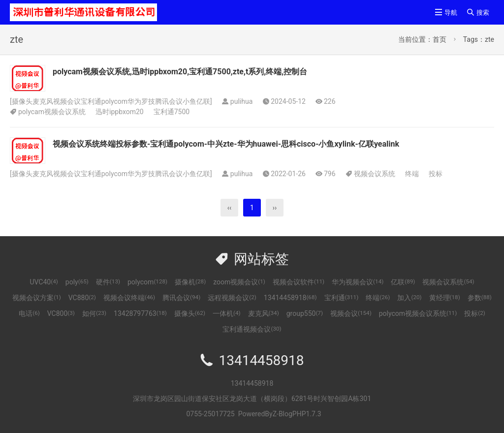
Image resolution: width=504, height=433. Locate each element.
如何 (94, 313)
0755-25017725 (210, 414)
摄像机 (190, 282)
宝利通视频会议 (252, 329)
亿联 (403, 282)
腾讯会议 (181, 298)
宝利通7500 (172, 112)
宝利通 (342, 298)
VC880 (82, 298)
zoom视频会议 (239, 282)
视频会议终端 (129, 298)
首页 (440, 39)
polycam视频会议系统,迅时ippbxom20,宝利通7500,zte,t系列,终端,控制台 (180, 72)
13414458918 (290, 298)
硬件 (108, 282)
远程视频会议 (232, 298)
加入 (409, 298)
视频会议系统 (375, 174)
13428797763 (140, 313)
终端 (412, 174)
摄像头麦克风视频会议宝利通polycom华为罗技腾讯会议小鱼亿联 (111, 101)
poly (77, 282)
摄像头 (190, 313)
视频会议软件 (299, 282)
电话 (29, 313)
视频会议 (351, 313)
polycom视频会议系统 (418, 313)
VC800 (61, 313)
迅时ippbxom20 (120, 112)
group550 (305, 313)
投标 (436, 174)
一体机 (227, 313)
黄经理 (445, 298)
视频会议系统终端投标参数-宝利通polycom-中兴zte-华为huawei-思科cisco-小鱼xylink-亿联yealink (226, 144)
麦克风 (264, 313)
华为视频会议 (358, 282)
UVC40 (44, 282)
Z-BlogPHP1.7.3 (297, 414)
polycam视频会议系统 (52, 112)
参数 (480, 298)
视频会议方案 (37, 298)
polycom (147, 282)
